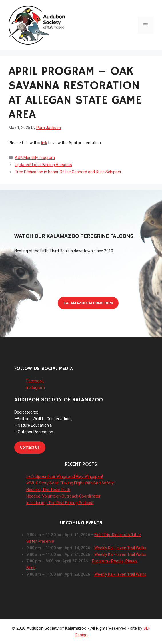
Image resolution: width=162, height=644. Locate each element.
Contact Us (30, 447)
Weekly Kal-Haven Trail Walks (120, 548)
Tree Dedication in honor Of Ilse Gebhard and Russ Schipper (68, 172)
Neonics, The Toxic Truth (48, 490)
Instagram (36, 387)
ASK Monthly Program (35, 158)
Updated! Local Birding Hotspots (43, 165)
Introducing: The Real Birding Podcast (60, 503)
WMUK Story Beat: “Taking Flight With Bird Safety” (71, 483)
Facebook (35, 381)
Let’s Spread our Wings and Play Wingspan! (65, 476)
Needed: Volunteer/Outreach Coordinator (63, 496)
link (44, 143)
